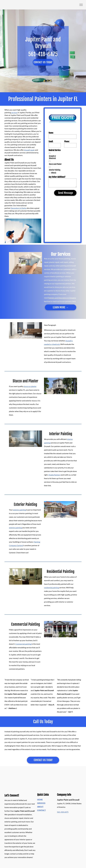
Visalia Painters (54, 475)
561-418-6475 (63, 812)
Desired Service (55, 150)
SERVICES (41, 803)
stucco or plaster (30, 386)
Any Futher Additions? (57, 177)
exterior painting (19, 510)
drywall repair (29, 150)
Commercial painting (23, 644)
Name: (51, 133)
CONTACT (41, 810)
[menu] (81, 5)
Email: (51, 141)
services (14, 112)
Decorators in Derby (18, 208)
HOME (40, 799)
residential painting (51, 588)
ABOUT (40, 807)
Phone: (67, 141)
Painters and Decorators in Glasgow (62, 298)
